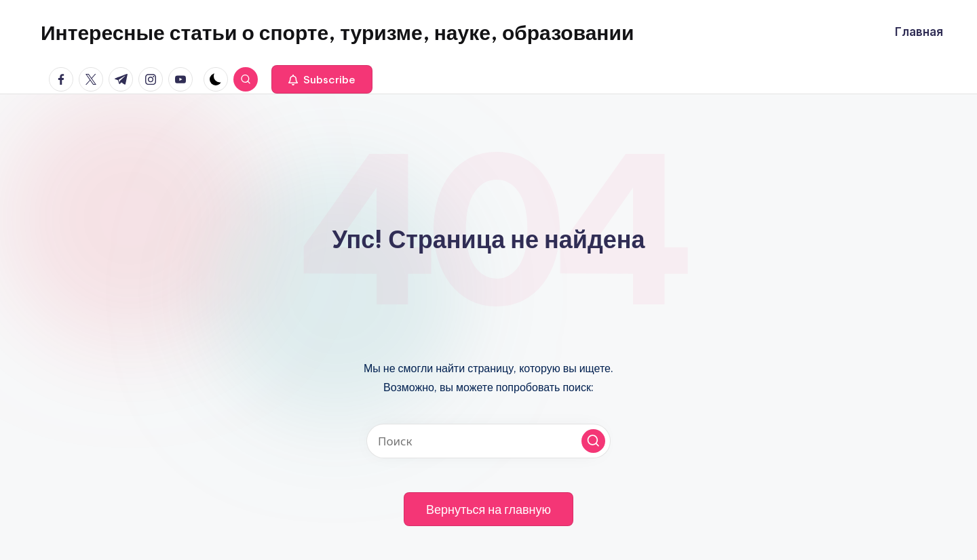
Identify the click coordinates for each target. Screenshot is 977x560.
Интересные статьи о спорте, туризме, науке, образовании (337, 33)
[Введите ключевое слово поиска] (488, 441)
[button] (322, 79)
